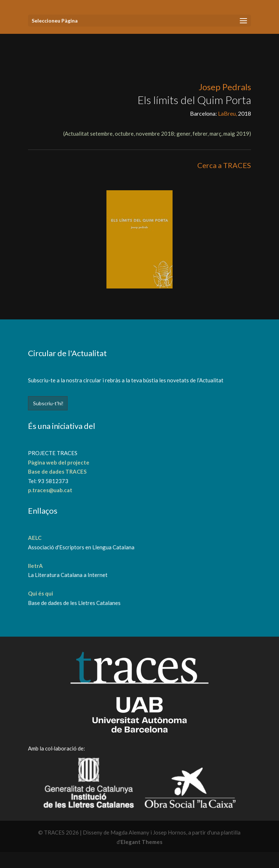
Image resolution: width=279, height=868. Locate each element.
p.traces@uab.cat (50, 490)
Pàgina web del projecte (59, 462)
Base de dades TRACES (57, 471)
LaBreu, (228, 113)
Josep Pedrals (225, 87)
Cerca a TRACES (224, 165)
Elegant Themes (141, 842)
